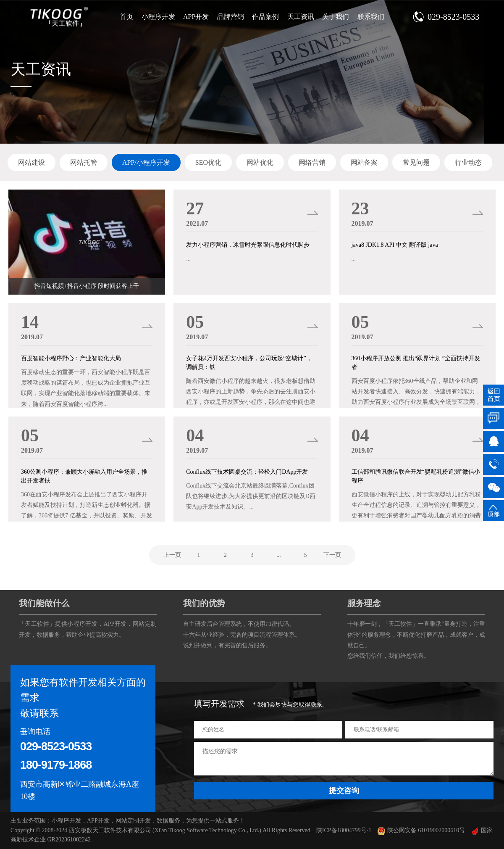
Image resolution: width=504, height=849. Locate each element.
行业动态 (468, 162)
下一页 (332, 555)
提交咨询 (344, 791)
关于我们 (336, 17)
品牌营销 (231, 17)
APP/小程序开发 (146, 162)
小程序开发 (158, 17)
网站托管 (84, 162)
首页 (126, 17)
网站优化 (260, 162)
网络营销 (312, 162)
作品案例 (265, 17)
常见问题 (416, 162)
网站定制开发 (133, 821)
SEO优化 (208, 162)
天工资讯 (301, 17)
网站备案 (364, 162)
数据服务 (48, 635)
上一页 (172, 555)
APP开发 (196, 17)
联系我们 (371, 17)
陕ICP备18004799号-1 (344, 830)
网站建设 (31, 162)
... (279, 555)
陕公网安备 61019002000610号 (421, 830)
